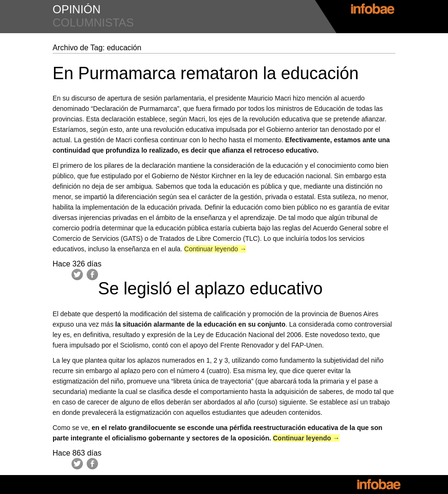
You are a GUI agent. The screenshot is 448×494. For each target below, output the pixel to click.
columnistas (93, 23)
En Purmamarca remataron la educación (206, 73)
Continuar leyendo (215, 249)
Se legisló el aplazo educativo (210, 288)
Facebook (92, 274)
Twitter (77, 274)
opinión (76, 9)
